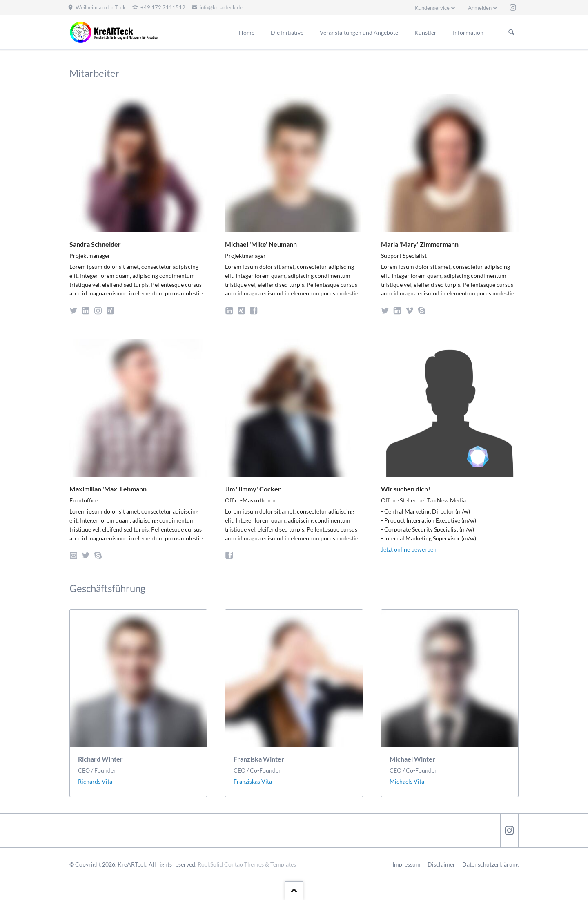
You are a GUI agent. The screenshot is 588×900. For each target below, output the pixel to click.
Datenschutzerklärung (490, 864)
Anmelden (480, 8)
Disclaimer (441, 864)
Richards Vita (95, 781)
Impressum (406, 864)
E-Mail (75, 554)
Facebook (255, 310)
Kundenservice (432, 8)
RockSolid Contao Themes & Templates (247, 864)
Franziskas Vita (253, 781)
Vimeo (411, 310)
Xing (112, 310)
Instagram (99, 310)
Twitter (75, 310)
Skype (423, 310)
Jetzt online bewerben (409, 549)
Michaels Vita (407, 781)
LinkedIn (87, 310)
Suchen (511, 33)
